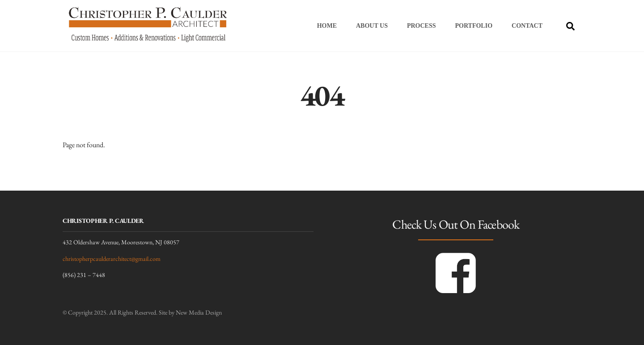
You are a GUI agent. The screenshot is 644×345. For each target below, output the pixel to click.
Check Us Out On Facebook (456, 224)
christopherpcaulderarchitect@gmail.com (112, 259)
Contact (527, 26)
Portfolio (474, 26)
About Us (372, 26)
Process (422, 26)
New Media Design (199, 312)
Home (327, 26)
